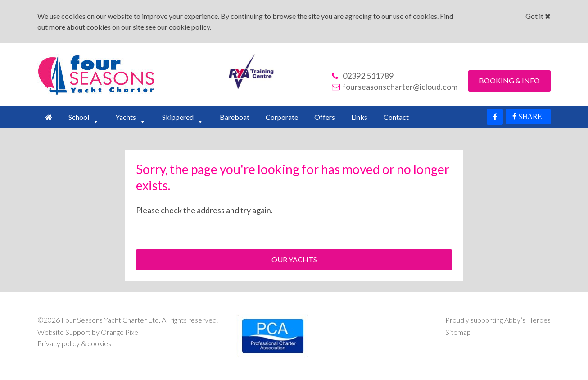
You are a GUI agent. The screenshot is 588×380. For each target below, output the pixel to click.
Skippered (178, 117)
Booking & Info (509, 80)
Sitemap (458, 332)
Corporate (282, 117)
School (79, 117)
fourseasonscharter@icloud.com (395, 87)
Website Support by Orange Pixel (88, 332)
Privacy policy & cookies (74, 343)
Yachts (126, 117)
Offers (325, 117)
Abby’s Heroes (527, 320)
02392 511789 (363, 76)
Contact (396, 117)
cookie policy (189, 27)
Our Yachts (294, 259)
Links (359, 117)
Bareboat (235, 117)
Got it (538, 16)
